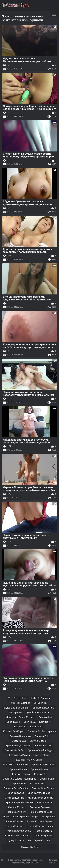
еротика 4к (45, 722)
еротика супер (16, 793)
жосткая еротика (15, 798)
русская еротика (14, 826)
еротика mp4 (37, 727)
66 (9, 698)
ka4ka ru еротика (41, 698)
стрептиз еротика (43, 836)
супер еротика (16, 840)
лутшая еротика (17, 807)
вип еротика (16, 713)
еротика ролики (18, 769)
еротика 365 (45, 717)
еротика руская (39, 769)
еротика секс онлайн (16, 788)
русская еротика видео (40, 826)
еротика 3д (29, 722)
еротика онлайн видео (40, 750)
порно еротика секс (41, 812)
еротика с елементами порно (20, 779)
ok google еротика (21, 703)
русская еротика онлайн (20, 831)
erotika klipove (21, 698)
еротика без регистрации (42, 731)
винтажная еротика (44, 708)
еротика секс (37, 784)
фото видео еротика (39, 840)
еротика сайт (47, 779)
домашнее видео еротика (21, 717)
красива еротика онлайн (20, 803)
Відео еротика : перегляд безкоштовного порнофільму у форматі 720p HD (26, 861)
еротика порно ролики (16, 765)
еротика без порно (14, 731)
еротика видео (38, 741)
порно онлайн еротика (16, 817)
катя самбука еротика (40, 798)
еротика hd (20, 727)
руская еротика (15, 821)
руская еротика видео (39, 821)
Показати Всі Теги (29, 847)
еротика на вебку (14, 750)
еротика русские (21, 774)
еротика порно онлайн (29, 760)
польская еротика (40, 807)
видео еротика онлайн (16, 708)
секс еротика (44, 831)
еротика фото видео (39, 793)
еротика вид (19, 741)
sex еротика (40, 703)
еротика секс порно (43, 788)
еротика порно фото (43, 765)
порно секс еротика (43, 817)
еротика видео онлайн (18, 746)
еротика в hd (42, 736)
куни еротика (45, 803)
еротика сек (20, 784)
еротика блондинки (20, 736)
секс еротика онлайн (17, 836)
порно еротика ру (16, 812)
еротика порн (41, 755)
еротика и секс (44, 746)
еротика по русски (19, 755)
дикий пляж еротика (38, 713)
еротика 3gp (13, 722)
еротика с (40, 774)
